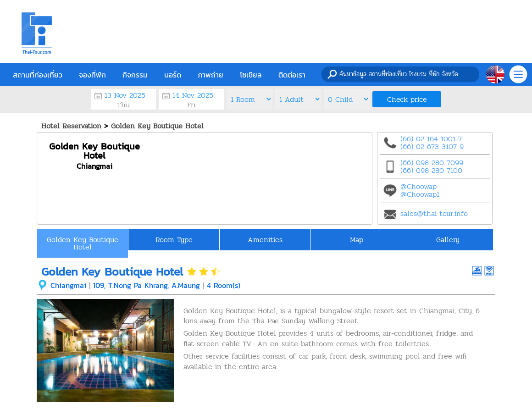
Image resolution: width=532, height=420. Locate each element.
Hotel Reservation (71, 126)
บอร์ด (173, 75)
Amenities (265, 240)
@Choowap (418, 186)
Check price (407, 99)
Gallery (448, 240)
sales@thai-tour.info (434, 213)
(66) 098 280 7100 (431, 170)
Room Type (174, 240)
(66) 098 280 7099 (432, 163)
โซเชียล (251, 75)
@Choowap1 (420, 194)
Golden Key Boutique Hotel (157, 126)
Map (357, 240)
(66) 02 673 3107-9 (432, 146)
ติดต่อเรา (292, 75)
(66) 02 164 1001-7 (431, 139)
